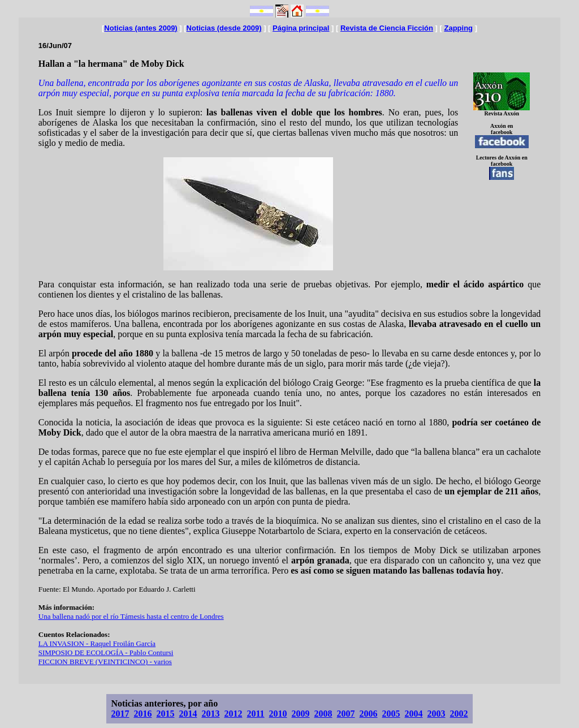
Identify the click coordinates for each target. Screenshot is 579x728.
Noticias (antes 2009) (141, 28)
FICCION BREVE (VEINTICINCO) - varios (105, 662)
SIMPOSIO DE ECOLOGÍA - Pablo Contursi (106, 652)
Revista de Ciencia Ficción (387, 28)
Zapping (458, 28)
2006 (369, 714)
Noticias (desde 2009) (224, 28)
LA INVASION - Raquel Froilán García (97, 643)
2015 (165, 714)
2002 (459, 714)
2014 (188, 714)
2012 (233, 714)
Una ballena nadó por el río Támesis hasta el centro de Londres (131, 616)
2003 (437, 714)
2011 (255, 714)
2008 (323, 714)
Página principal (301, 28)
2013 (210, 714)
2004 (414, 714)
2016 (142, 714)
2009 (301, 714)
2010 (278, 714)
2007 (346, 714)
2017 (120, 714)
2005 (391, 714)
